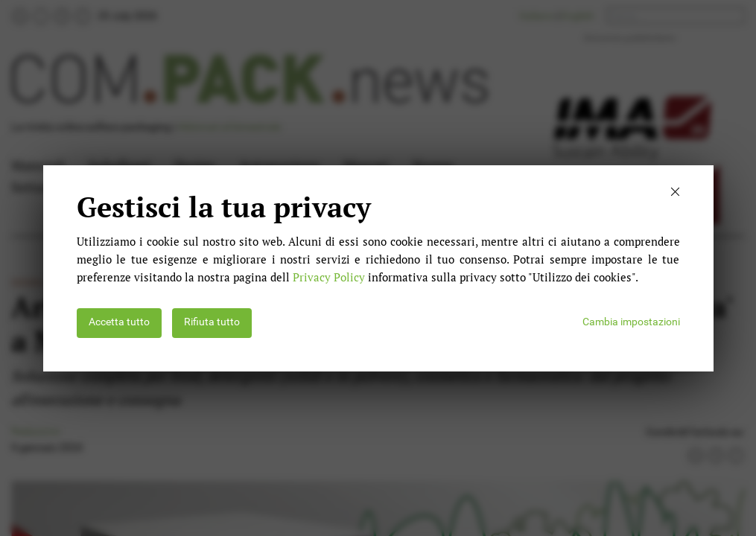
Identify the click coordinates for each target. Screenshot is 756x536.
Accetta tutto (119, 322)
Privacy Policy (329, 277)
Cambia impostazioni (631, 322)
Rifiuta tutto (212, 322)
